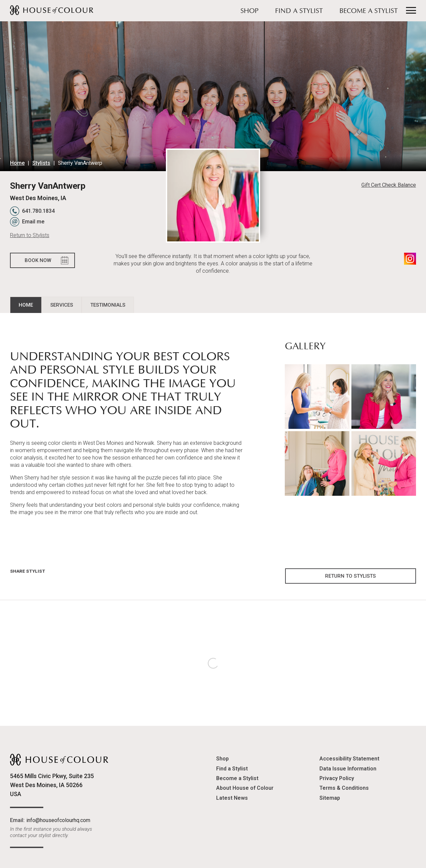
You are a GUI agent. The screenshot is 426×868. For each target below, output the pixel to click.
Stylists (41, 163)
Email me (33, 222)
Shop (249, 11)
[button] (317, 396)
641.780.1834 (38, 211)
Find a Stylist (299, 11)
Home (17, 163)
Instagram (410, 259)
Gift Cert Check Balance (389, 185)
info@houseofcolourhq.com (58, 820)
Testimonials (108, 305)
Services (62, 305)
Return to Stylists (30, 235)
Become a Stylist (369, 11)
